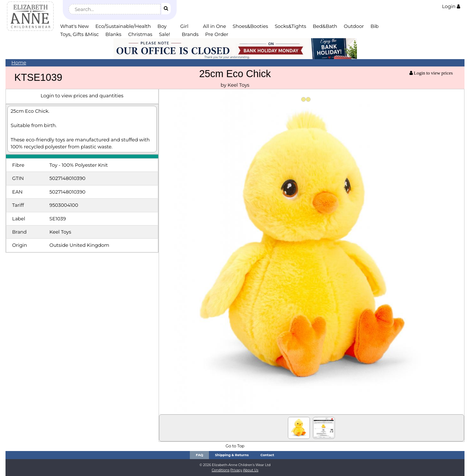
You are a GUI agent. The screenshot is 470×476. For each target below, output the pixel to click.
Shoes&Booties (251, 26)
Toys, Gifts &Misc (79, 34)
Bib (375, 26)
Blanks (113, 34)
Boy (162, 26)
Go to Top (235, 446)
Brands (190, 34)
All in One (215, 26)
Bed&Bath (325, 26)
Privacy (236, 470)
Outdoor (354, 26)
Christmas (140, 34)
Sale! (164, 34)
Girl (184, 26)
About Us (251, 470)
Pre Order (217, 34)
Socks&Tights (290, 26)
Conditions (220, 470)
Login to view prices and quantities (82, 95)
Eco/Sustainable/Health (123, 26)
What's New (75, 26)
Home (19, 62)
